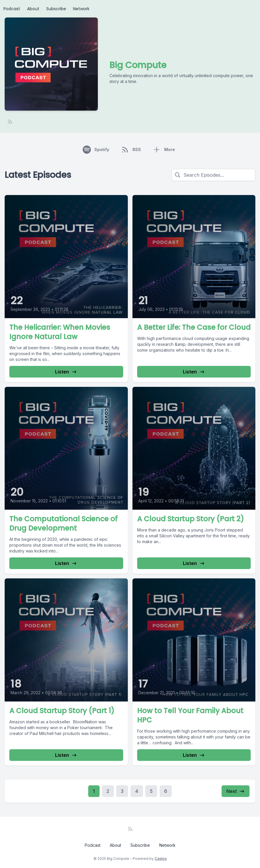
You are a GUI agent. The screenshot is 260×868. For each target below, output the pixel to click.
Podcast (12, 9)
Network (81, 9)
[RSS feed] (10, 122)
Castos (161, 859)
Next (236, 791)
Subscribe (56, 9)
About (33, 9)
